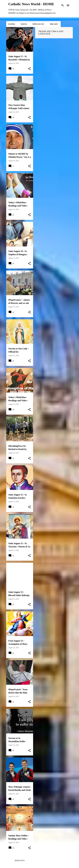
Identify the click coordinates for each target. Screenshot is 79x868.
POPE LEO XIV (38, 24)
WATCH (24, 24)
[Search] (63, 5)
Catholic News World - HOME (31, 4)
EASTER (12, 24)
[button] (29, 69)
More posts (20, 861)
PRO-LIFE (54, 24)
